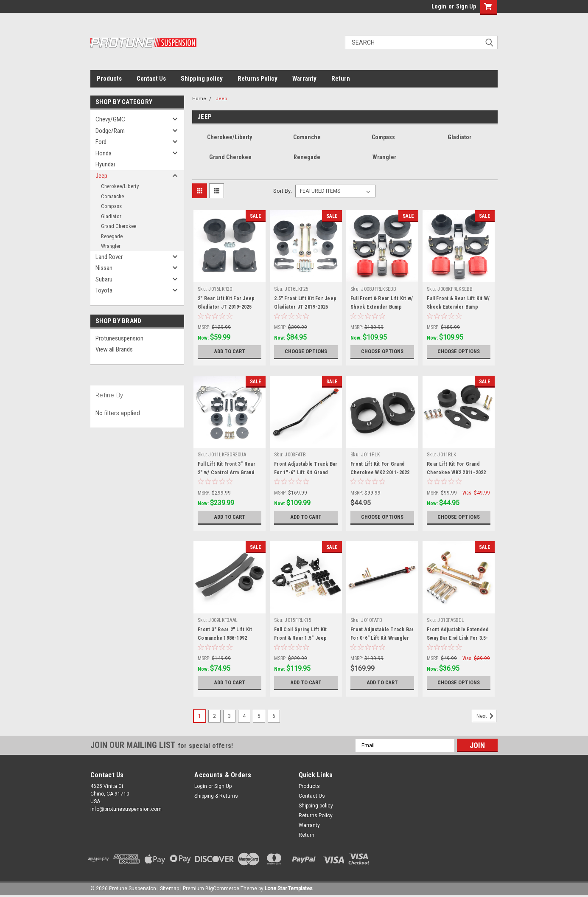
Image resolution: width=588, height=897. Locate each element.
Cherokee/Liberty (120, 186)
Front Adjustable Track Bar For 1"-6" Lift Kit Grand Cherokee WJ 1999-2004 (306, 472)
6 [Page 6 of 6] (274, 716)
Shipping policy (202, 79)
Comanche (112, 196)
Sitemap (169, 889)
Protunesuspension (119, 338)
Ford (101, 142)
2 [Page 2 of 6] (214, 716)
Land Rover (109, 257)
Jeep (101, 176)
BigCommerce (222, 889)
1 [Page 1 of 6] (200, 716)
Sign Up (466, 6)
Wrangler (111, 246)
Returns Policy (258, 79)
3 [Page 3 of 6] (229, 716)
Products (109, 79)
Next (486, 716)
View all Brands (114, 349)
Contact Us (151, 79)
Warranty (304, 79)
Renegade (112, 236)
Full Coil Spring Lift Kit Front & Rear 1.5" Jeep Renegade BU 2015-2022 (302, 638)
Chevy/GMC (110, 119)
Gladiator (111, 216)
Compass (111, 206)
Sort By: (283, 191)
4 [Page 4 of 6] (244, 716)
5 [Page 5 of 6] (259, 716)
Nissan (104, 268)
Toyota (104, 290)
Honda (104, 153)
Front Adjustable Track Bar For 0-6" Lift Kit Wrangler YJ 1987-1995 (382, 638)
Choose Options (306, 351)
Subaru (104, 279)
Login (439, 6)
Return (341, 79)
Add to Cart (230, 351)
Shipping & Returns (216, 796)
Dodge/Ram (110, 131)
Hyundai (105, 164)
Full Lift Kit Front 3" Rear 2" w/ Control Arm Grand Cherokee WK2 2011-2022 (227, 472)
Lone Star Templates (289, 889)
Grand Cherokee (119, 226)
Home (199, 99)
